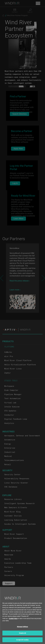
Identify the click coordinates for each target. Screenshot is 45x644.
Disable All (22, 635)
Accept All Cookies (22, 641)
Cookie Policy (13, 620)
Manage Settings (23, 628)
